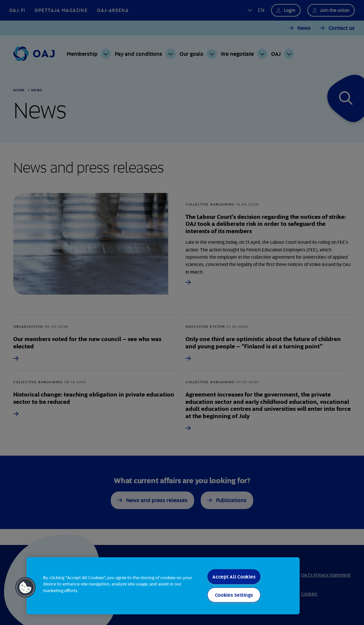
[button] (26, 587)
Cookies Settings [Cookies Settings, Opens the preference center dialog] (234, 595)
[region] (163, 586)
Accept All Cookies (234, 577)
